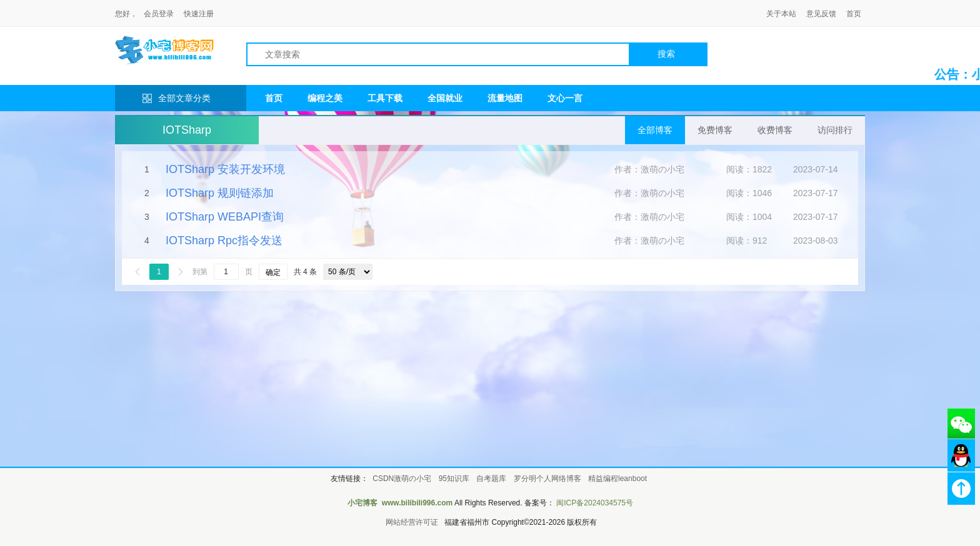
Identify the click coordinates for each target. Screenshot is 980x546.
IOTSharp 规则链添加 (220, 193)
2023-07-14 (816, 169)
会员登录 (159, 14)
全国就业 (445, 98)
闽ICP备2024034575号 (595, 503)
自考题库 (491, 479)
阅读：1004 (749, 217)
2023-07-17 (816, 193)
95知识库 (454, 479)
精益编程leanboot (617, 479)
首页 (854, 14)
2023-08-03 (816, 241)
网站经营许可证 (412, 522)
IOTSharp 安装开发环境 (225, 169)
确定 (273, 272)
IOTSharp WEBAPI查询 (225, 217)
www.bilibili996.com (417, 503)
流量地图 (505, 98)
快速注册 (199, 14)
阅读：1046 (749, 193)
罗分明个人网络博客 (547, 479)
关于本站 (781, 14)
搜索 (666, 54)
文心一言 (565, 98)
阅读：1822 (749, 169)
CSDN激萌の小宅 (402, 479)
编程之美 (325, 98)
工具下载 (385, 98)
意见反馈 (821, 14)
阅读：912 (747, 241)
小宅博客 (362, 503)
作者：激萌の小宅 (649, 169)
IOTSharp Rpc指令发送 (224, 241)
